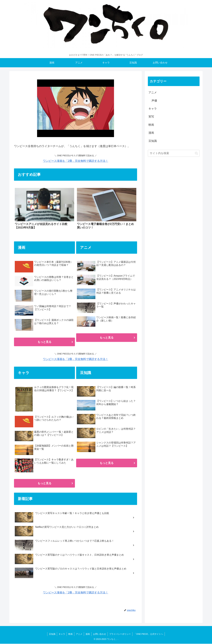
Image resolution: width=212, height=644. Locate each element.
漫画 (151, 133)
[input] (174, 153)
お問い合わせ (100, 634)
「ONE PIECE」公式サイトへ (148, 634)
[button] (196, 153)
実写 (151, 117)
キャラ (153, 109)
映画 (151, 125)
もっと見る (44, 342)
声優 (154, 101)
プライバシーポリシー (120, 634)
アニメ (153, 93)
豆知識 (153, 141)
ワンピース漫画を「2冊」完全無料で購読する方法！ (76, 161)
